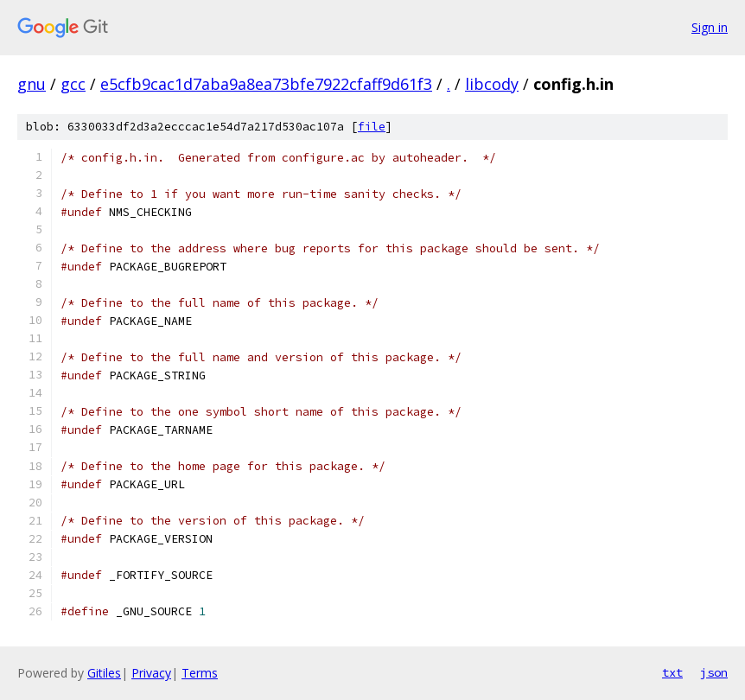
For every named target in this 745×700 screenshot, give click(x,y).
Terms (200, 673)
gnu (32, 84)
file (372, 127)
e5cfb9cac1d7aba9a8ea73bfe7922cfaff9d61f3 (266, 84)
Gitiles (104, 673)
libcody (492, 84)
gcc (73, 84)
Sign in (710, 27)
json (714, 672)
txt (672, 672)
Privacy (151, 673)
